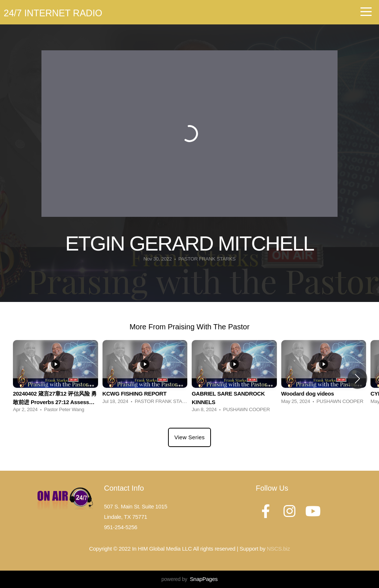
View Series (189, 437)
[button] (357, 379)
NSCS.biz (279, 549)
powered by (189, 579)
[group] (56, 378)
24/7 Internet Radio (53, 13)
